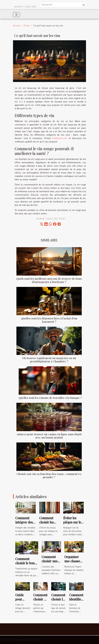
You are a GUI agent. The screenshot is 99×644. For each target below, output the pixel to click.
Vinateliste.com (60, 138)
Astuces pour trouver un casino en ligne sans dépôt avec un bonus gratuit (49, 436)
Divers (27, 26)
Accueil (17, 26)
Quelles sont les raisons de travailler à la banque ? (50, 398)
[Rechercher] (63, 5)
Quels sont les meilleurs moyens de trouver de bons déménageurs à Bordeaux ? (49, 280)
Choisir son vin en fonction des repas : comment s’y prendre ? (49, 475)
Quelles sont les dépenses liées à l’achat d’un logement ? (49, 320)
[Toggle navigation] (16, 15)
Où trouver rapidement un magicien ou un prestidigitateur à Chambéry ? (49, 360)
